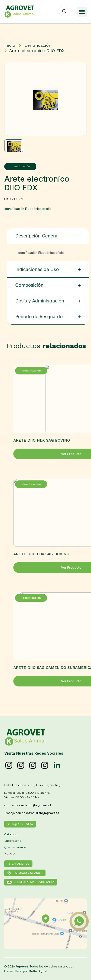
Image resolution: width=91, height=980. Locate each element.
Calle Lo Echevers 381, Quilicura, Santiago (33, 785)
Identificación (19, 166)
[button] (82, 12)
